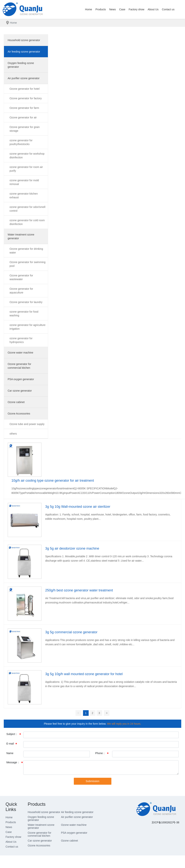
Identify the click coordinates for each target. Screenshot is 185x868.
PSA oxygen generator (74, 833)
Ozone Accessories (39, 845)
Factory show (13, 837)
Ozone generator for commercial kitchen (40, 834)
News (9, 827)
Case (9, 832)
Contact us (12, 847)
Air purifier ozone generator (77, 817)
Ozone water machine (74, 825)
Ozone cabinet (69, 841)
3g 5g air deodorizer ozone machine (72, 548)
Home (9, 817)
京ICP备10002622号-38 (165, 822)
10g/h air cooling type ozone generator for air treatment (53, 481)
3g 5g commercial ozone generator (71, 632)
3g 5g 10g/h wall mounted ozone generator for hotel (84, 674)
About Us (11, 842)
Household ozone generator (44, 812)
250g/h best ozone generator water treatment (79, 590)
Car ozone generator (40, 841)
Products (11, 822)
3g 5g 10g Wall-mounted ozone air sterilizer (78, 507)
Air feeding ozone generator (77, 812)
